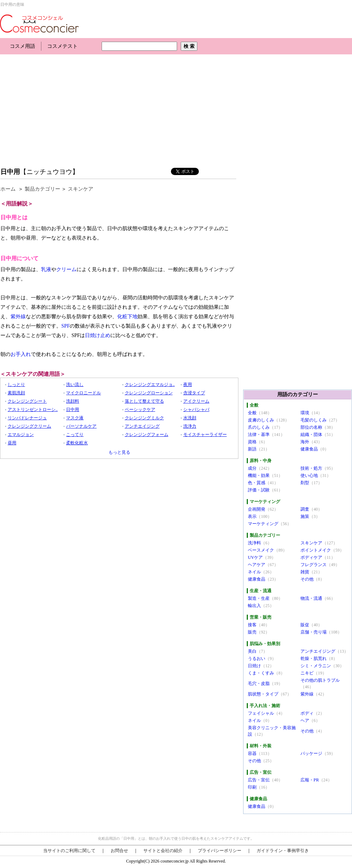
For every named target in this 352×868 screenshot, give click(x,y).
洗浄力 (190, 426)
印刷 (252, 787)
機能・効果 (259, 475)
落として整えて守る (144, 401)
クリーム (66, 269)
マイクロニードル (83, 393)
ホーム (8, 189)
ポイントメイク (316, 550)
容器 (252, 753)
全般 (252, 413)
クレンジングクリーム (29, 426)
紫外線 (18, 317)
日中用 (10, 172)
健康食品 (309, 449)
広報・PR (310, 780)
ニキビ (307, 673)
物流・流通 (311, 598)
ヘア (305, 720)
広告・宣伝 (259, 780)
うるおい (257, 659)
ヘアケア (257, 565)
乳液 (46, 269)
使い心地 (309, 475)
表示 (252, 516)
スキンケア (81, 189)
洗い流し (75, 385)
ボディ (307, 713)
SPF (66, 326)
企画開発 (257, 509)
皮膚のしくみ (261, 420)
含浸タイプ (194, 393)
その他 (307, 579)
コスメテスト (62, 46)
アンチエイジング (142, 426)
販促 (305, 625)
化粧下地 (127, 317)
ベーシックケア (140, 410)
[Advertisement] (85, 109)
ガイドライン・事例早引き (283, 851)
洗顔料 (73, 401)
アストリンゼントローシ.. (33, 410)
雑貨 (305, 572)
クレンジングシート (27, 401)
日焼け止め (98, 335)
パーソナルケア (81, 426)
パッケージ (311, 753)
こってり (75, 435)
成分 (252, 468)
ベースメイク (261, 550)
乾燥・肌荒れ (314, 659)
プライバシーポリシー (220, 851)
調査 (305, 509)
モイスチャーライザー (205, 435)
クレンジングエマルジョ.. (150, 385)
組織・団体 (311, 435)
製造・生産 (259, 598)
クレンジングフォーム (147, 435)
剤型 (305, 483)
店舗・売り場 (314, 632)
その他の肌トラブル (320, 680)
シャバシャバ (196, 410)
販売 (252, 632)
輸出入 (254, 606)
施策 (305, 516)
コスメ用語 (22, 46)
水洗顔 (190, 418)
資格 (252, 442)
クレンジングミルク (144, 418)
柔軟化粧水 (77, 443)
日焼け (254, 666)
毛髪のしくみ (314, 420)
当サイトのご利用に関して (69, 851)
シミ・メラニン (316, 666)
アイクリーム (196, 401)
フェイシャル (261, 713)
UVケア (255, 557)
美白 (252, 651)
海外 (305, 442)
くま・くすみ (261, 673)
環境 (305, 413)
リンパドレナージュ (27, 418)
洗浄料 (254, 543)
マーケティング (263, 524)
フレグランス (314, 565)
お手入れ (21, 354)
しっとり (16, 385)
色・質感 (257, 483)
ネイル (254, 572)
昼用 (12, 443)
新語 (252, 449)
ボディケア (311, 557)
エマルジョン (21, 435)
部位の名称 (311, 427)
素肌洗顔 (16, 393)
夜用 (188, 385)
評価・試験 (259, 490)
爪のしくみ (259, 427)
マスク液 (75, 418)
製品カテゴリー (42, 189)
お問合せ (119, 851)
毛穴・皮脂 (259, 684)
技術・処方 (311, 468)
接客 (252, 625)
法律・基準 (259, 435)
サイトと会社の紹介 (163, 851)
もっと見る (119, 452)
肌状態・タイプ (263, 694)
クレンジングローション (149, 393)
